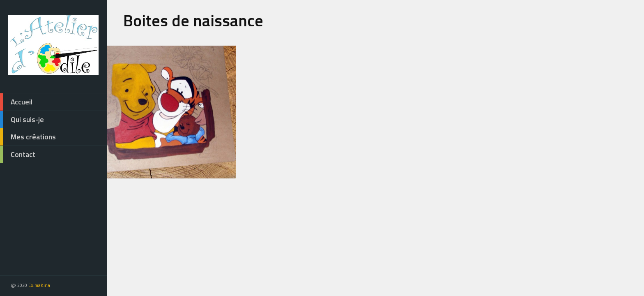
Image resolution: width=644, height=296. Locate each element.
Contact (18, 155)
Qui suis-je (22, 120)
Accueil (16, 102)
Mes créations (28, 137)
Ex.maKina (39, 285)
